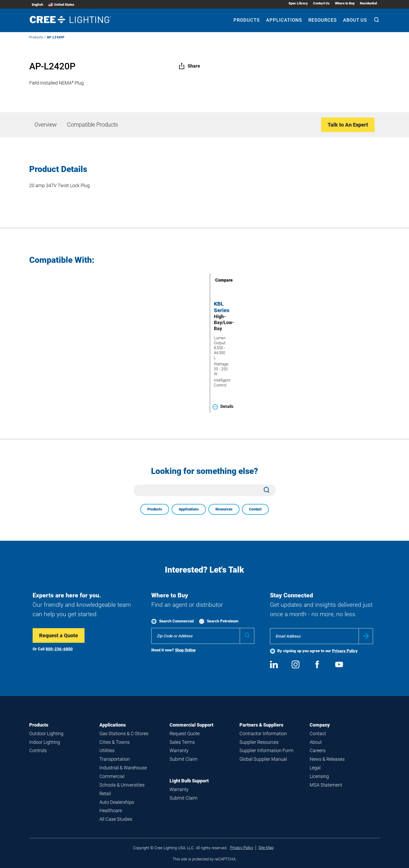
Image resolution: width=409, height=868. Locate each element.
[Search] (377, 20)
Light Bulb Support (189, 781)
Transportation (115, 759)
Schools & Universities (122, 785)
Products (36, 37)
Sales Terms (182, 742)
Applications (189, 509)
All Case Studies (116, 819)
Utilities (107, 750)
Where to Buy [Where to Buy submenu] (345, 3)
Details (223, 407)
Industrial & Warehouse (123, 768)
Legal (315, 768)
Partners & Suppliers (261, 725)
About (316, 742)
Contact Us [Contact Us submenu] (321, 3)
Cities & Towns (115, 742)
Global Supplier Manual (263, 759)
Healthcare (111, 810)
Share (189, 66)
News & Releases (327, 759)
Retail (105, 793)
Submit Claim (184, 759)
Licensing (319, 776)
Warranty (179, 750)
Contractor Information (263, 733)
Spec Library (298, 3)
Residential (369, 3)
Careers (318, 750)
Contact (255, 509)
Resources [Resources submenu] (323, 20)
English (37, 5)
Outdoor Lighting (46, 733)
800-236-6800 (59, 649)
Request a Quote (59, 635)
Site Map (266, 848)
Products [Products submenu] (247, 20)
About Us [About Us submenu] (355, 20)
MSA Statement (326, 785)
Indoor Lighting (45, 742)
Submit (366, 636)
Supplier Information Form (266, 750)
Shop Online (185, 650)
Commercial (112, 776)
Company (320, 725)
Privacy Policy (345, 651)
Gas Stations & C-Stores (124, 733)
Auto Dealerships (117, 802)
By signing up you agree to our (317, 651)
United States (61, 5)
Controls (38, 750)
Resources (224, 509)
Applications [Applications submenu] (284, 20)
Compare (216, 280)
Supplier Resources (259, 742)
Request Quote (185, 733)
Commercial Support (191, 725)
